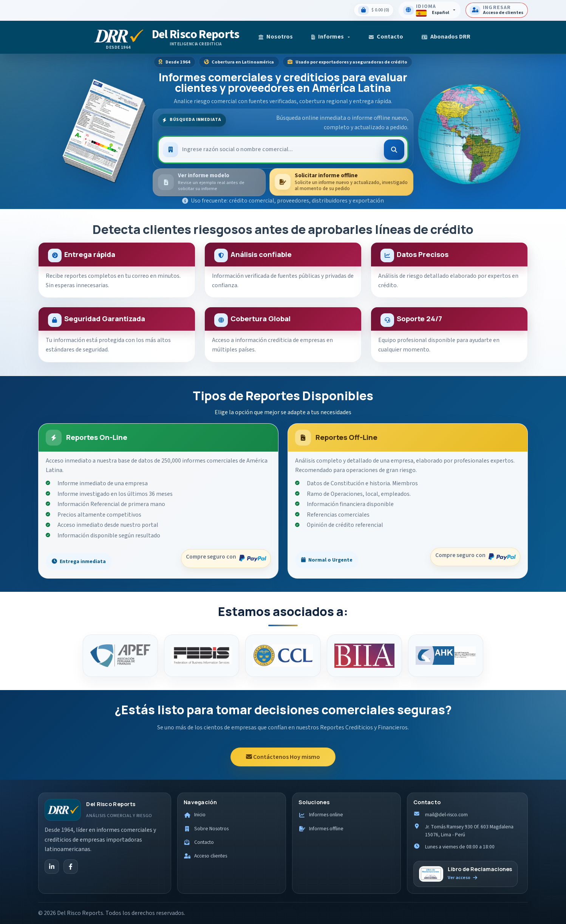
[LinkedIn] (52, 867)
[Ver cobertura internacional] (469, 131)
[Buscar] (394, 150)
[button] (331, 37)
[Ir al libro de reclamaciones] (465, 874)
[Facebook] (71, 867)
